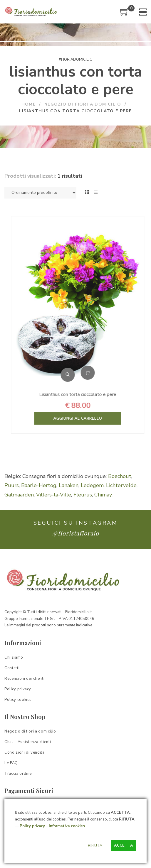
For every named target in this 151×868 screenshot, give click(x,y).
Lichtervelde (121, 485)
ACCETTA (124, 845)
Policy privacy (32, 826)
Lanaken (69, 485)
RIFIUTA (95, 846)
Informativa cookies (67, 826)
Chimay (103, 495)
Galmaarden (19, 495)
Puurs (12, 485)
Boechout (120, 476)
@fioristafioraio (76, 533)
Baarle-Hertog (39, 485)
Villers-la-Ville (54, 495)
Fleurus (83, 495)
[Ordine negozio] (40, 193)
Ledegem (92, 485)
